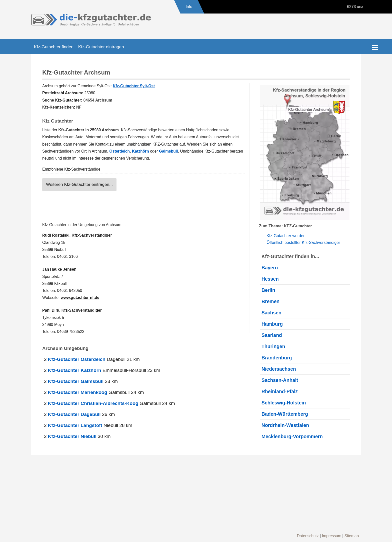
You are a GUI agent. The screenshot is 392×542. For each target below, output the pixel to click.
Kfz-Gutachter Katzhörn (75, 370)
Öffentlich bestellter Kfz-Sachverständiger (303, 242)
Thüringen (273, 346)
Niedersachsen (279, 369)
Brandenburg (277, 358)
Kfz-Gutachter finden (54, 47)
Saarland (272, 335)
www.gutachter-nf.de (80, 298)
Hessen (270, 279)
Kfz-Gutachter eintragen (101, 47)
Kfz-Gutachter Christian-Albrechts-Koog (93, 403)
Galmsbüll (168, 151)
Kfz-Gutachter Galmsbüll (76, 381)
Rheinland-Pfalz (280, 391)
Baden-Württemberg (285, 414)
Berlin (268, 290)
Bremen (270, 301)
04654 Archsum (98, 100)
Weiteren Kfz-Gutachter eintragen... (79, 184)
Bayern (270, 268)
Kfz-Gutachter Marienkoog (78, 392)
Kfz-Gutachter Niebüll (72, 436)
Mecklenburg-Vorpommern (292, 436)
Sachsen (271, 313)
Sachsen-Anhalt (280, 380)
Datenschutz (308, 536)
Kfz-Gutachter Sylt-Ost (134, 86)
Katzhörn (140, 151)
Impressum (331, 536)
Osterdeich (119, 151)
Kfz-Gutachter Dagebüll (74, 414)
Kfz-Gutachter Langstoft (75, 425)
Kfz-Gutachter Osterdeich (77, 359)
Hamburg (272, 324)
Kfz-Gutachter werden (286, 236)
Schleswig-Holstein (284, 403)
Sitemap (352, 536)
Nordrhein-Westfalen (285, 425)
